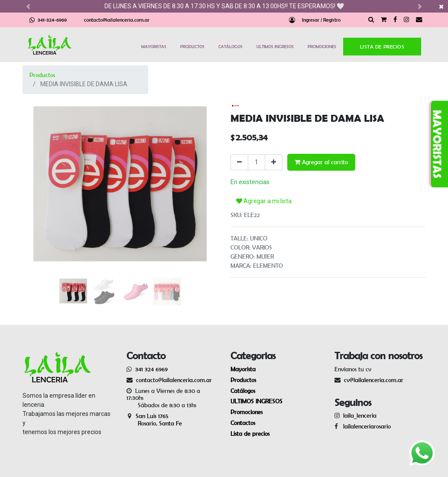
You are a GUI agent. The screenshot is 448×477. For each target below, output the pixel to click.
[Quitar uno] (239, 162)
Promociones (247, 412)
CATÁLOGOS (230, 46)
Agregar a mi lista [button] (264, 201)
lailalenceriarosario (365, 426)
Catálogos (243, 391)
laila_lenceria (360, 415)
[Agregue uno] (274, 162)
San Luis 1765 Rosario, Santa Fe (154, 420)
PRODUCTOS (192, 46)
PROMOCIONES (322, 46)
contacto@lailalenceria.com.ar (117, 20)
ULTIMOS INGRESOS (275, 46)
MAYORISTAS (154, 46)
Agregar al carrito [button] (321, 162)
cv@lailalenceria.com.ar (374, 380)
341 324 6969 (151, 369)
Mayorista (243, 369)
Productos (42, 75)
